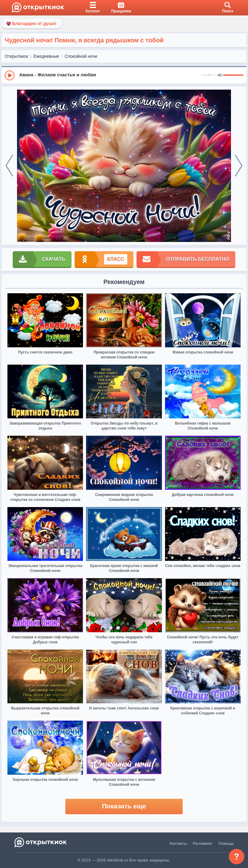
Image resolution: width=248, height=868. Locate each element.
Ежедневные (46, 56)
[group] (124, 75)
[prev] (9, 166)
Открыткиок (16, 56)
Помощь (226, 843)
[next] (239, 166)
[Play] (10, 75)
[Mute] (220, 75)
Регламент (203, 843)
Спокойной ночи (81, 56)
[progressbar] (233, 75)
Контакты (178, 843)
